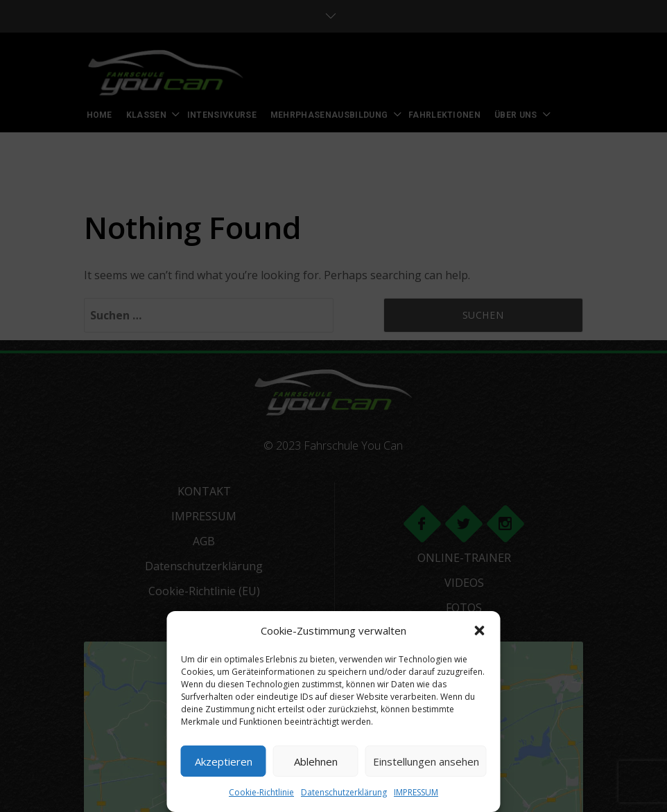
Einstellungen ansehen (426, 761)
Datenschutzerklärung (344, 792)
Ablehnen (316, 761)
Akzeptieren (224, 761)
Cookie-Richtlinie (261, 792)
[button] (480, 630)
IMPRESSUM (416, 792)
